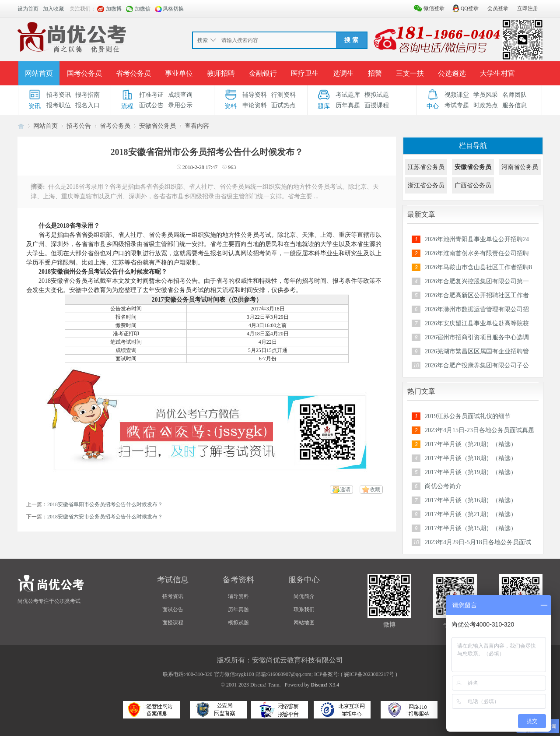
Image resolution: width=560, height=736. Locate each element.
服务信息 (514, 105)
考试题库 (348, 95)
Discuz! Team (265, 685)
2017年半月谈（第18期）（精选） (471, 458)
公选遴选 (452, 73)
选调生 (343, 73)
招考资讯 (59, 95)
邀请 (345, 489)
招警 (375, 73)
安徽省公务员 (157, 126)
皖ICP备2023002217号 (369, 674)
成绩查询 (180, 95)
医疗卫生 (305, 73)
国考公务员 (84, 73)
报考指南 (87, 95)
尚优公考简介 (443, 486)
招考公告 (79, 126)
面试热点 (283, 105)
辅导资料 (255, 95)
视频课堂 (457, 95)
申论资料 (255, 105)
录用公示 (180, 105)
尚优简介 (304, 596)
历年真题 (348, 105)
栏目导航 (473, 146)
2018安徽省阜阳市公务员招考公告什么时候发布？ (105, 504)
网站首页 (39, 73)
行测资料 (283, 95)
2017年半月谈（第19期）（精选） (471, 472)
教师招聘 (221, 73)
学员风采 (486, 95)
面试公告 (151, 105)
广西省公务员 (473, 185)
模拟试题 (377, 95)
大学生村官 (497, 73)
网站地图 (304, 623)
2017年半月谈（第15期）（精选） (471, 528)
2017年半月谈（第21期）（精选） (471, 514)
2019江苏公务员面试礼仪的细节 (468, 416)
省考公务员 (133, 73)
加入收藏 (53, 9)
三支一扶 (410, 73)
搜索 (203, 40)
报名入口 (87, 105)
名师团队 (514, 95)
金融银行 (263, 73)
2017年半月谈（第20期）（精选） (471, 444)
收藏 (375, 489)
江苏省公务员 (426, 167)
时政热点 (486, 105)
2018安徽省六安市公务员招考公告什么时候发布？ (105, 517)
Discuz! (319, 685)
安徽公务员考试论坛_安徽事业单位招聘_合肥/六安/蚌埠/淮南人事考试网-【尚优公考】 (21, 126)
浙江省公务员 (426, 185)
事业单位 (179, 73)
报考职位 (59, 105)
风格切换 (173, 9)
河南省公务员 (520, 167)
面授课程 (377, 105)
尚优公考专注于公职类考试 (49, 601)
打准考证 (151, 95)
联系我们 (304, 609)
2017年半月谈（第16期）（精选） (471, 500)
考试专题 (457, 105)
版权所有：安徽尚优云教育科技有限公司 (280, 660)
